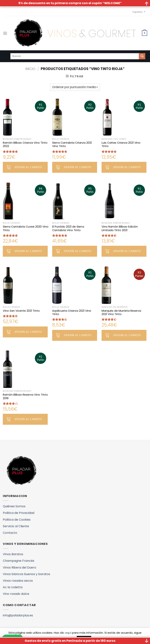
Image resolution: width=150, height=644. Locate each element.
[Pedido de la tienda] (75, 87)
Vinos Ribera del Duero (20, 567)
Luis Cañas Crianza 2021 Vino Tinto (121, 144)
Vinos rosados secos (18, 581)
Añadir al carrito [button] (28, 167)
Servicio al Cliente (16, 526)
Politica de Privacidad (19, 513)
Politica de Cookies (17, 520)
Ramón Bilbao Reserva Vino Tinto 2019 (25, 396)
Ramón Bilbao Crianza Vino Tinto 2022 (25, 144)
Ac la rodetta (13, 587)
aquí (68, 633)
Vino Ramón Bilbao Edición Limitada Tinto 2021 (120, 228)
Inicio (30, 69)
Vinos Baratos (13, 554)
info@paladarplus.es (18, 615)
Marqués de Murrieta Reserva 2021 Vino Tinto (121, 313)
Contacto (10, 533)
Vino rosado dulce (16, 594)
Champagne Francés (19, 561)
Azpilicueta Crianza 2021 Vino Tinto (72, 313)
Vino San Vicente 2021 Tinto (21, 311)
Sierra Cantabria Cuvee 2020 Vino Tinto (26, 228)
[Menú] (5, 33)
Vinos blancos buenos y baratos (26, 574)
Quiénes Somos (14, 506)
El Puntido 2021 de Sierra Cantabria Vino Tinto (68, 228)
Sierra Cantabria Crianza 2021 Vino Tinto (72, 144)
